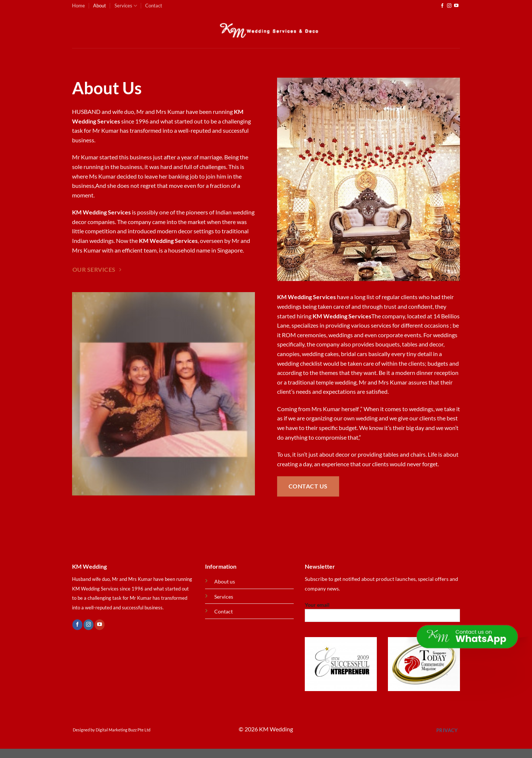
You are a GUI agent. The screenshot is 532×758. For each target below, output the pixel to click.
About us (225, 581)
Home (79, 6)
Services (126, 6)
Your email (382, 614)
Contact (154, 6)
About (100, 6)
